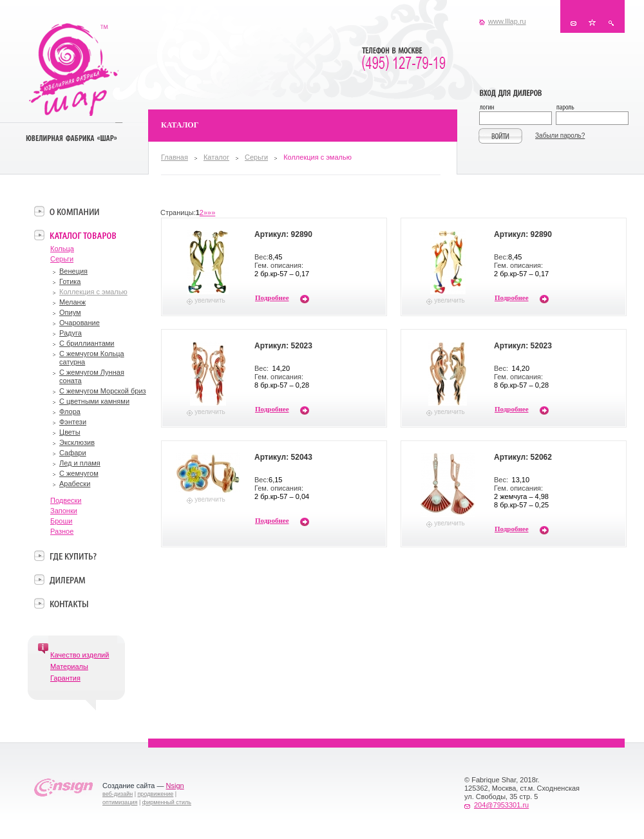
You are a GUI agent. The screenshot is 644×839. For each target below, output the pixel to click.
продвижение (156, 794)
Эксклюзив (77, 442)
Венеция (73, 271)
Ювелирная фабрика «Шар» (74, 70)
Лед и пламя (80, 463)
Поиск (611, 23)
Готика (70, 281)
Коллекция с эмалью (93, 292)
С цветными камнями (94, 401)
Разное (62, 531)
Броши (61, 521)
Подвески (66, 500)
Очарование (80, 323)
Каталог (216, 157)
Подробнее (272, 297)
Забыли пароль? (560, 136)
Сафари (73, 453)
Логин (517, 108)
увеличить (210, 300)
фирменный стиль (167, 802)
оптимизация (120, 802)
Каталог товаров (83, 235)
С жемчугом (79, 473)
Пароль (592, 108)
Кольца (62, 249)
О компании (74, 211)
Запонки (64, 511)
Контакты (573, 23)
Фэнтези (73, 422)
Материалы (69, 666)
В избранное (592, 23)
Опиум (70, 312)
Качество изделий (80, 655)
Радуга (71, 333)
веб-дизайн (118, 794)
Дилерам (67, 580)
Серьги (256, 157)
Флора (70, 411)
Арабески (75, 484)
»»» (209, 212)
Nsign (175, 786)
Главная (175, 157)
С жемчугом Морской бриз (103, 391)
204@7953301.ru (501, 805)
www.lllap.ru (507, 21)
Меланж (72, 302)
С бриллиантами (87, 343)
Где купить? (73, 556)
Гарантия (65, 678)
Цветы (70, 432)
